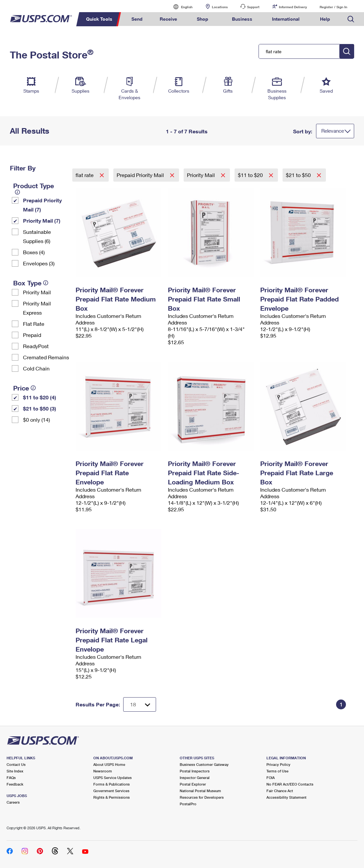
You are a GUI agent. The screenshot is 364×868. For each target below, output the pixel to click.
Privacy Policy (278, 764)
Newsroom (103, 771)
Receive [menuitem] (168, 19)
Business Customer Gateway (204, 764)
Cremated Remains (46, 357)
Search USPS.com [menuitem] (351, 19)
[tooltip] (17, 192)
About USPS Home (109, 764)
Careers (13, 802)
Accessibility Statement (286, 797)
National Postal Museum (200, 791)
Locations (220, 7)
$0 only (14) (36, 420)
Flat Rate (34, 324)
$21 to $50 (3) (40, 408)
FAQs (11, 778)
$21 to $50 (299, 175)
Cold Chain (36, 368)
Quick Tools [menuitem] (99, 19)
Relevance (333, 131)
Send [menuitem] (137, 19)
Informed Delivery (293, 7)
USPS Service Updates (113, 778)
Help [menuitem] (325, 19)
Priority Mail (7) (42, 221)
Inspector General (195, 778)
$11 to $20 (251, 175)
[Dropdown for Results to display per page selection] (140, 704)
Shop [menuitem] (203, 19)
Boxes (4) (34, 252)
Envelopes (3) (39, 263)
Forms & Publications (112, 784)
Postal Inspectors (195, 771)
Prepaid (32, 335)
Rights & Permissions (112, 797)
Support (253, 7)
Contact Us (16, 764)
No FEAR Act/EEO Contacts (290, 784)
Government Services (111, 791)
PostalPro (188, 804)
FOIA (271, 778)
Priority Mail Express (37, 308)
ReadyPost (36, 346)
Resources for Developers (202, 797)
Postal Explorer (193, 784)
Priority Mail (37, 292)
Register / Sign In (333, 7)
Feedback (15, 784)
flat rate (85, 175)
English (180, 7)
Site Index (15, 771)
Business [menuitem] (242, 19)
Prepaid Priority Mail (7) (42, 205)
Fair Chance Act (280, 791)
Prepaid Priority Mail (141, 175)
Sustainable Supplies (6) (37, 236)
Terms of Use (277, 771)
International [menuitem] (286, 19)
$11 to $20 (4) (40, 397)
